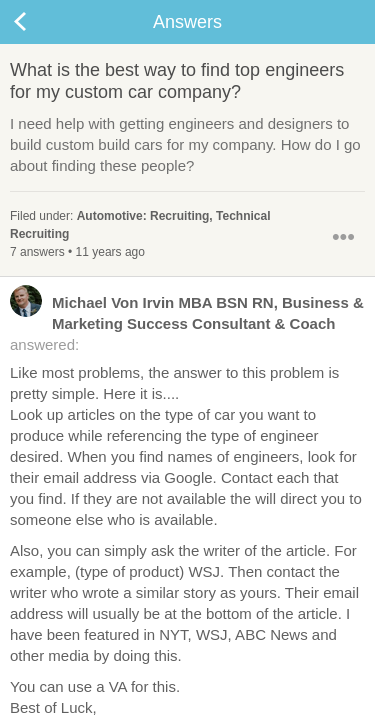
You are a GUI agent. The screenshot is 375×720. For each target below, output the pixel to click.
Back (40, 22)
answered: (187, 322)
